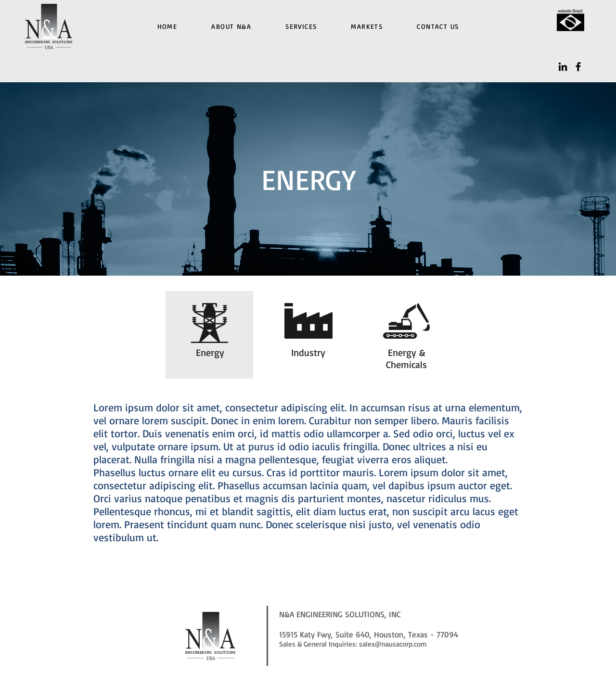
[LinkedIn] (563, 67)
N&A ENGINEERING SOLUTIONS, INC (340, 614)
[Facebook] (578, 67)
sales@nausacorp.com (393, 644)
